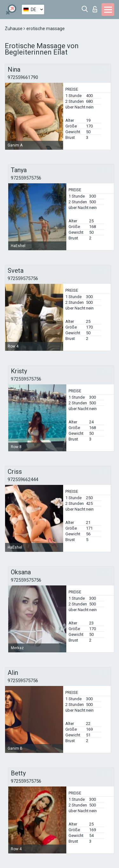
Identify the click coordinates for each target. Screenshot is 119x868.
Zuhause (14, 29)
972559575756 (26, 178)
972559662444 (23, 480)
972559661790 (23, 77)
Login (95, 9)
